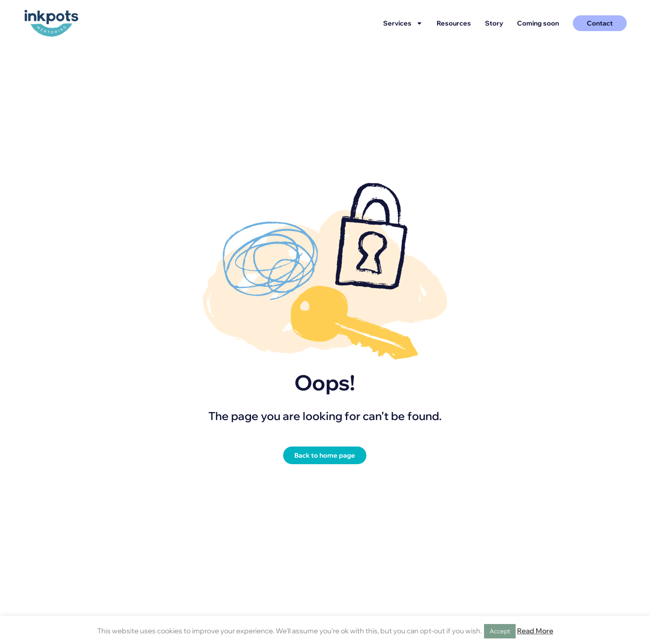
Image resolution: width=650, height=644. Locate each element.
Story (494, 23)
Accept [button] (500, 631)
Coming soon (538, 23)
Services (403, 23)
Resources (454, 23)
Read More (535, 631)
